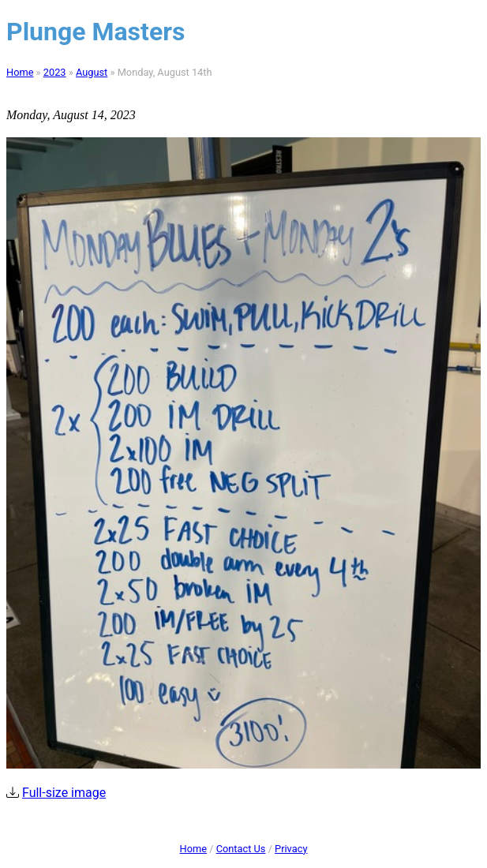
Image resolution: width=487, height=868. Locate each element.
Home (20, 72)
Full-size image (64, 793)
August (92, 72)
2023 (55, 72)
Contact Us (241, 849)
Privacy (291, 849)
